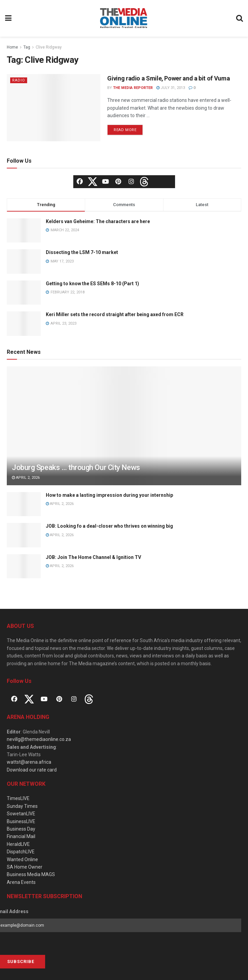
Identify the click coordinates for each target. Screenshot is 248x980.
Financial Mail (21, 836)
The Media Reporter (133, 88)
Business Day (21, 829)
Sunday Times (22, 806)
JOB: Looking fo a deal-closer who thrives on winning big (109, 526)
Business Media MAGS (31, 874)
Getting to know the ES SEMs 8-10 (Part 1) (92, 284)
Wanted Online (22, 859)
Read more (125, 130)
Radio (19, 80)
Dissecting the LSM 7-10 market (82, 252)
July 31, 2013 (171, 88)
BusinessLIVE (21, 821)
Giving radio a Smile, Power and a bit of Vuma (168, 78)
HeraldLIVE (18, 844)
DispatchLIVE (21, 852)
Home (12, 47)
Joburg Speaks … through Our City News (76, 467)
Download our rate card (32, 770)
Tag (27, 47)
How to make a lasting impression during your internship (109, 495)
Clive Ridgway (49, 47)
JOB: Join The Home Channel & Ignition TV (93, 557)
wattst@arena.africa (29, 762)
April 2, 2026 (26, 478)
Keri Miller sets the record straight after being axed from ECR (115, 314)
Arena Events (21, 882)
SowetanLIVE (21, 814)
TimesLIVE (18, 798)
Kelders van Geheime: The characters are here (98, 221)
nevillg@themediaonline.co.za (39, 739)
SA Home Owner (25, 867)
